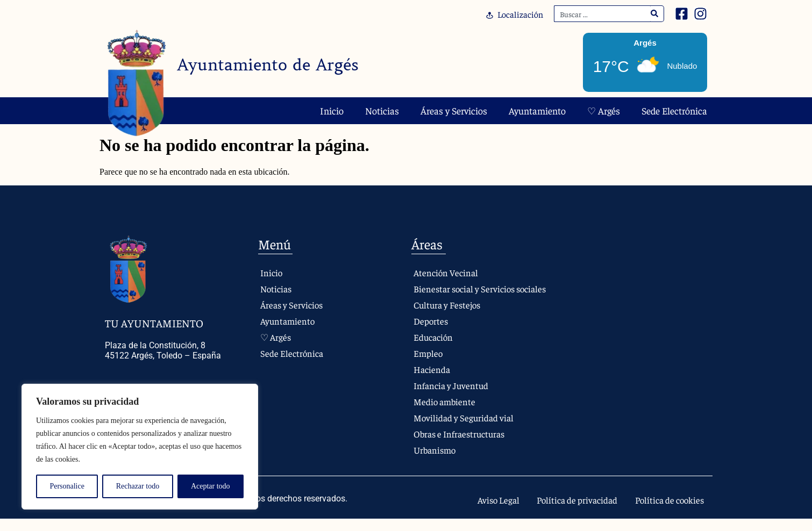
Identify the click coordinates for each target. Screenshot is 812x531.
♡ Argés (604, 110)
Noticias (382, 110)
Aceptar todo (211, 486)
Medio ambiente (445, 412)
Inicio (332, 110)
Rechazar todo (138, 486)
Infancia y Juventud (452, 396)
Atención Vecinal (447, 273)
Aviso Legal (476, 512)
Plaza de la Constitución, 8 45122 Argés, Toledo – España (163, 350)
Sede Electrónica (674, 110)
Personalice (67, 486)
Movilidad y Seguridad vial (465, 429)
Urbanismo (435, 461)
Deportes (431, 332)
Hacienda (432, 380)
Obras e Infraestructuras (462, 445)
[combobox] (602, 14)
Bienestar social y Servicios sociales (466, 294)
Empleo (428, 364)
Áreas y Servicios (454, 110)
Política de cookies (665, 512)
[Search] (655, 14)
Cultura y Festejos (448, 316)
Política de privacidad (563, 512)
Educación (433, 348)
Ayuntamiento (537, 110)
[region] (140, 447)
